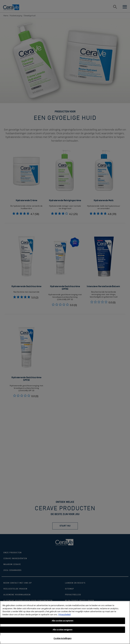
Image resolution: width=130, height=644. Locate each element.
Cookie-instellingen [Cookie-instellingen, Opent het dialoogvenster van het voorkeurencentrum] (62, 638)
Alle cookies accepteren (63, 621)
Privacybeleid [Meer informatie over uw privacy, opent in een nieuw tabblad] (64, 614)
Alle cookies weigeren (63, 630)
